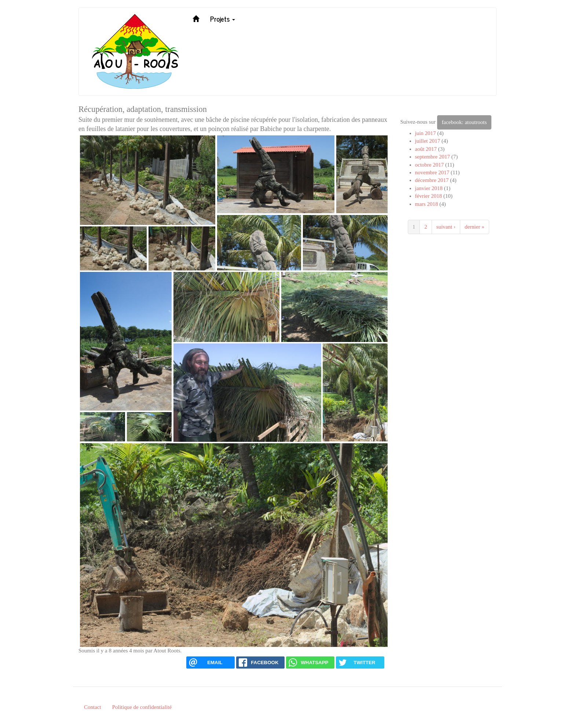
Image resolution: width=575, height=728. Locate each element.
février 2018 (429, 196)
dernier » (475, 227)
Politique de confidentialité (142, 707)
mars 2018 (427, 204)
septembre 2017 (433, 157)
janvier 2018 (429, 188)
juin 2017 (426, 133)
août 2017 (426, 149)
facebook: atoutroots (464, 122)
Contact (93, 707)
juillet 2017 (428, 141)
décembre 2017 (432, 180)
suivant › (446, 227)
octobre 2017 (430, 165)
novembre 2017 (432, 172)
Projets (223, 19)
